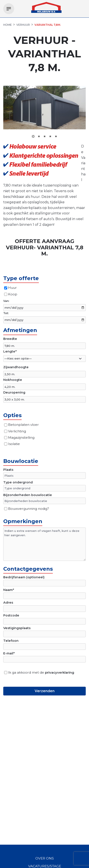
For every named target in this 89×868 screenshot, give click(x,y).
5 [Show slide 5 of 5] (56, 137)
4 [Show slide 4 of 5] (50, 137)
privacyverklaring (60, 672)
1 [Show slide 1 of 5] (33, 137)
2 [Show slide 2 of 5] (39, 137)
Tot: (6, 313)
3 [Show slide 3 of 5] (44, 137)
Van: (6, 301)
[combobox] (44, 359)
